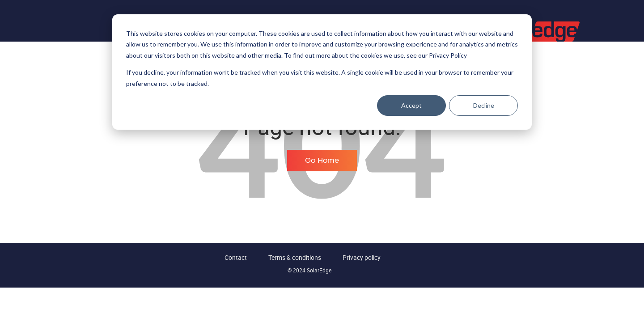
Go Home (322, 161)
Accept (411, 105)
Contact (236, 257)
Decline (484, 105)
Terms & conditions (295, 257)
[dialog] (322, 72)
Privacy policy (362, 257)
